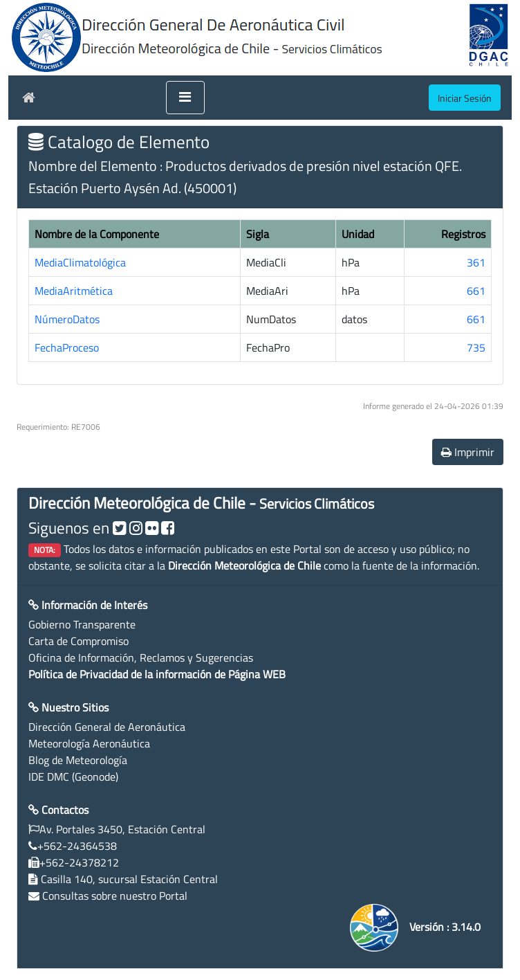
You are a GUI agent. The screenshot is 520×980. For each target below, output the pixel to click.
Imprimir (468, 452)
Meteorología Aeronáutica (89, 743)
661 (476, 291)
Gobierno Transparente (82, 624)
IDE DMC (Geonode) (73, 777)
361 (476, 262)
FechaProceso (67, 347)
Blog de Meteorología (78, 760)
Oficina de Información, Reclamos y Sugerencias (141, 657)
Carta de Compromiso (78, 641)
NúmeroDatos (67, 319)
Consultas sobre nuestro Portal (115, 896)
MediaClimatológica (80, 262)
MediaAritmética (74, 291)
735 (476, 347)
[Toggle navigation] (185, 98)
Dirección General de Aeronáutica (107, 727)
